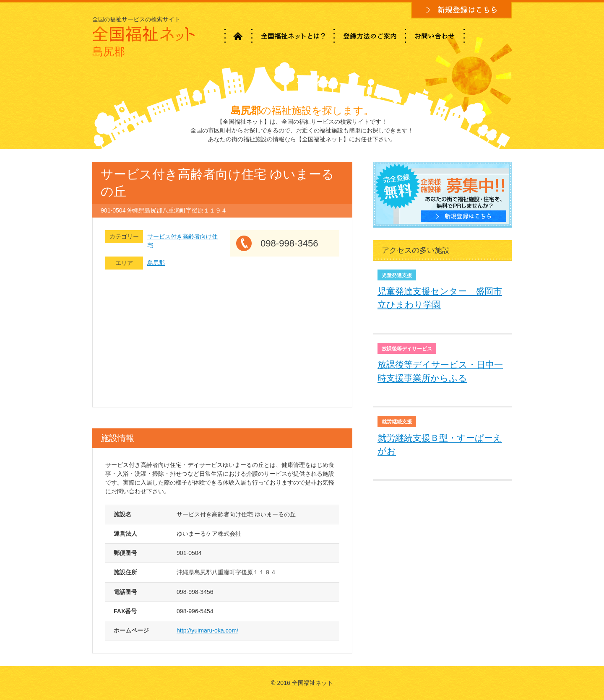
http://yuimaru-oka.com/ (207, 630)
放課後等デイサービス (407, 349)
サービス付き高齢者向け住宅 (182, 241)
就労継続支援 (397, 422)
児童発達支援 (397, 275)
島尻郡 (156, 263)
